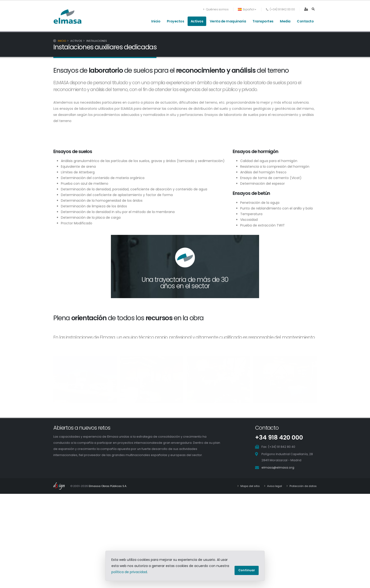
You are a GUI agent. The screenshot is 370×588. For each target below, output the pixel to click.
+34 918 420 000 (279, 438)
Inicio (156, 21)
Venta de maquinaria (228, 21)
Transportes (263, 21)
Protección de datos (303, 486)
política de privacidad (129, 572)
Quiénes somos (216, 9)
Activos (197, 21)
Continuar (247, 570)
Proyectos (176, 21)
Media (285, 21)
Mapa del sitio (250, 486)
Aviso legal (274, 486)
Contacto (305, 21)
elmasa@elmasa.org (278, 467)
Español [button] (247, 9)
